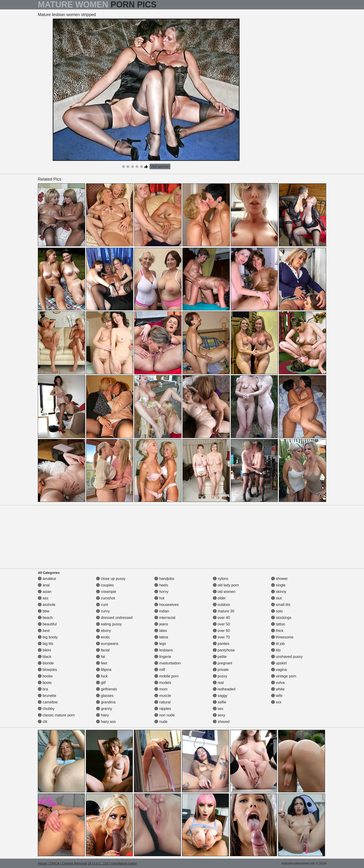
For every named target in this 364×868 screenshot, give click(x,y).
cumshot (106, 598)
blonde (46, 663)
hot (159, 598)
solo (277, 611)
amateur (47, 579)
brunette (47, 696)
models (163, 683)
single (278, 585)
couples (105, 585)
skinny (279, 592)
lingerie (163, 657)
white (278, 689)
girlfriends (107, 689)
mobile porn (166, 676)
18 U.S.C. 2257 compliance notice (112, 863)
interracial (165, 618)
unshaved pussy (287, 657)
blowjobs (47, 670)
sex (218, 709)
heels (161, 585)
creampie (106, 592)
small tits (281, 605)
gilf (101, 683)
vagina (279, 670)
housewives (166, 605)
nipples (163, 709)
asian (45, 592)
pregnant (223, 663)
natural (162, 702)
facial (103, 650)
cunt (102, 605)
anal (44, 585)
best (44, 631)
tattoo (278, 624)
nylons (221, 579)
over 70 (221, 637)
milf (160, 670)
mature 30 (224, 611)
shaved (221, 722)
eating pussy (109, 624)
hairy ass (106, 722)
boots (45, 683)
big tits (46, 644)
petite (220, 657)
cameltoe (48, 702)
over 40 (221, 618)
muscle (163, 696)
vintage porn (284, 676)
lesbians (164, 650)
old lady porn (226, 585)
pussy (220, 676)
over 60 (221, 631)
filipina (104, 670)
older (219, 598)
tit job (278, 644)
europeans (107, 644)
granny (104, 709)
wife (277, 696)
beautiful (47, 624)
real (218, 683)
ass (43, 598)
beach (45, 618)
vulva (278, 683)
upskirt (279, 663)
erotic (103, 637)
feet (102, 663)
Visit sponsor (160, 166)
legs (160, 644)
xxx (276, 702)
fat (101, 657)
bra (43, 689)
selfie (220, 702)
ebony (104, 631)
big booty (48, 637)
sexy (219, 715)
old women (224, 592)
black (45, 657)
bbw (44, 611)
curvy (103, 611)
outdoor (222, 605)
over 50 (221, 624)
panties (221, 644)
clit (42, 722)
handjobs (164, 579)
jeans (161, 624)
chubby (46, 709)
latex (161, 631)
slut (276, 598)
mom (161, 689)
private (221, 670)
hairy (102, 715)
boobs (45, 676)
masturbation (167, 663)
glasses (105, 696)
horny (161, 592)
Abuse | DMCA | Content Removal (62, 863)
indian (162, 611)
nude (161, 722)
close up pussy (111, 579)
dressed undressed (114, 618)
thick (277, 631)
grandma (106, 702)
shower (279, 579)
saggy (220, 696)
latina (161, 637)
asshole (47, 605)
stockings (281, 618)
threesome (282, 637)
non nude (164, 715)
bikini (44, 650)
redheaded (224, 689)
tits (276, 650)
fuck (102, 676)
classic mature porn (56, 715)
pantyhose (224, 650)
